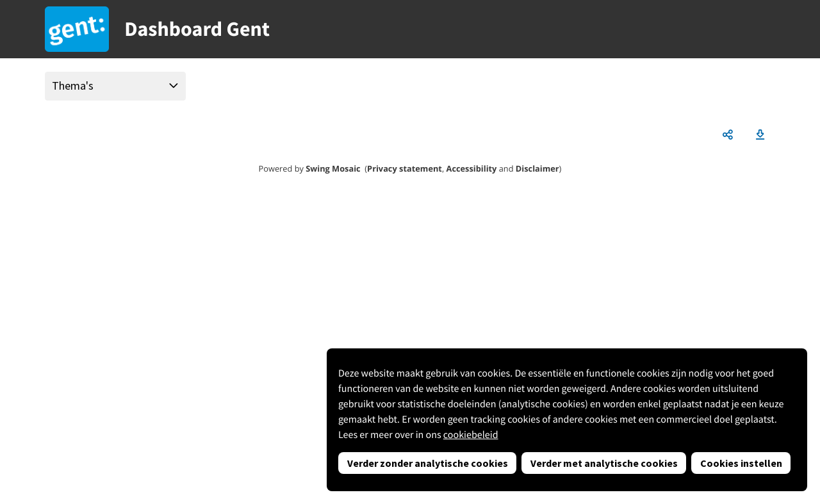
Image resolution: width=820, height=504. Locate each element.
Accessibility (472, 168)
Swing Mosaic (333, 168)
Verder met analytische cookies (604, 463)
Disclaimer (537, 168)
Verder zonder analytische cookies (428, 463)
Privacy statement (405, 168)
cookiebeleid (471, 435)
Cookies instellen (741, 463)
